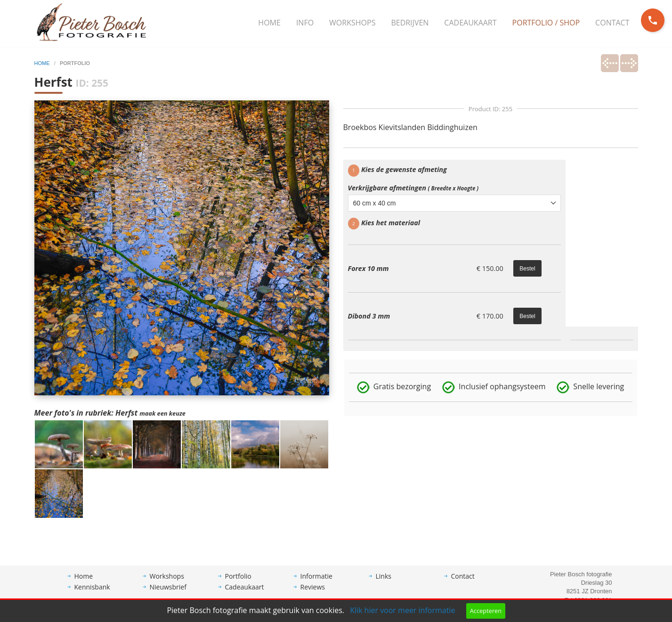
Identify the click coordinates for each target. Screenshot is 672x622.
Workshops (352, 23)
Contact (612, 23)
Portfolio (238, 583)
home (43, 63)
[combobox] (455, 203)
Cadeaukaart (470, 23)
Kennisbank (92, 594)
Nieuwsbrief (168, 594)
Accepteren (486, 611)
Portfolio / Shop (546, 23)
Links (384, 583)
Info (305, 23)
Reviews (313, 594)
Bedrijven (410, 23)
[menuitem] (269, 23)
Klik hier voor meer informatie (402, 610)
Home (269, 23)
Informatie (316, 583)
